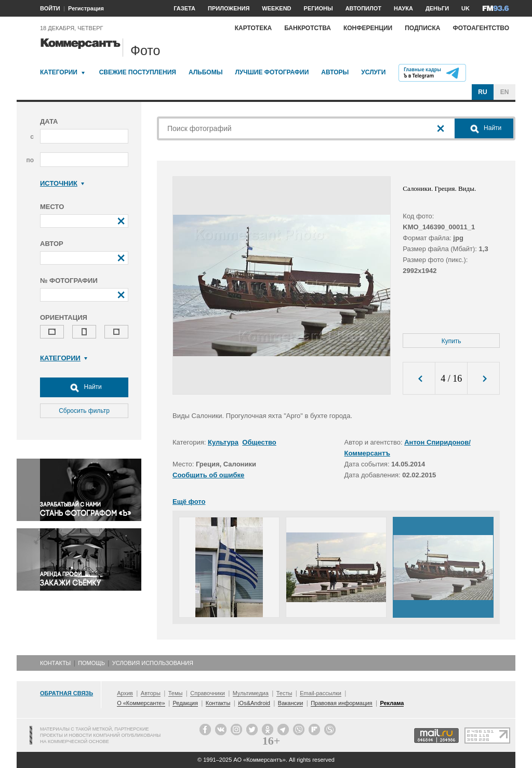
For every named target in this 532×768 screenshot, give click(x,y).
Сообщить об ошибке (208, 475)
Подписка (422, 28)
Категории (59, 72)
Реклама (392, 703)
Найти (84, 387)
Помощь (91, 663)
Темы (176, 693)
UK (465, 8)
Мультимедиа (251, 693)
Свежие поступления (138, 72)
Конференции (368, 28)
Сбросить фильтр (84, 411)
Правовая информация (341, 703)
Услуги (373, 72)
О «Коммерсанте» (141, 703)
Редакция (185, 703)
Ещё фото (189, 502)
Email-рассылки (321, 693)
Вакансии (291, 703)
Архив (125, 693)
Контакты (55, 663)
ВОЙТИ (50, 8)
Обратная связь (66, 693)
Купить (451, 341)
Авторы (335, 72)
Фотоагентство (481, 28)
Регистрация (86, 8)
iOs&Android (254, 703)
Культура (223, 442)
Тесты (284, 693)
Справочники (208, 693)
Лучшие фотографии (272, 72)
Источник (62, 183)
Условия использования (153, 663)
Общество (259, 442)
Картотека (254, 28)
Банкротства (308, 28)
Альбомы (206, 72)
